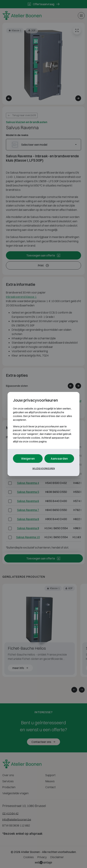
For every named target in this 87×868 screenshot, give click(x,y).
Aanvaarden (59, 459)
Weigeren (28, 459)
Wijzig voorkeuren (44, 468)
